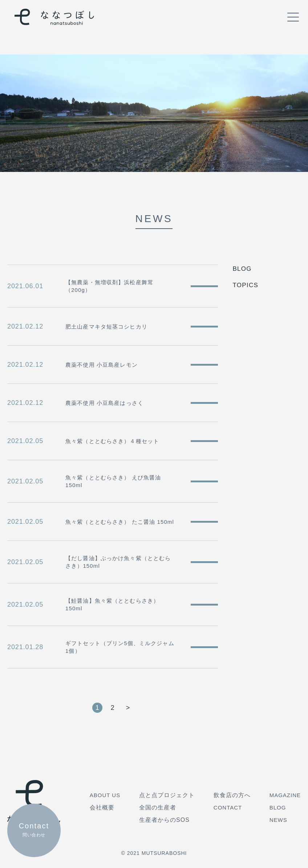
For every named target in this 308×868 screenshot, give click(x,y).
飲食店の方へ (232, 795)
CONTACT (228, 807)
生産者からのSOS (164, 820)
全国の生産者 (158, 807)
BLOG (242, 269)
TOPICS (245, 285)
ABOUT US (105, 795)
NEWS (278, 820)
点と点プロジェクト (167, 795)
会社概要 (102, 807)
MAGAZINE (285, 795)
